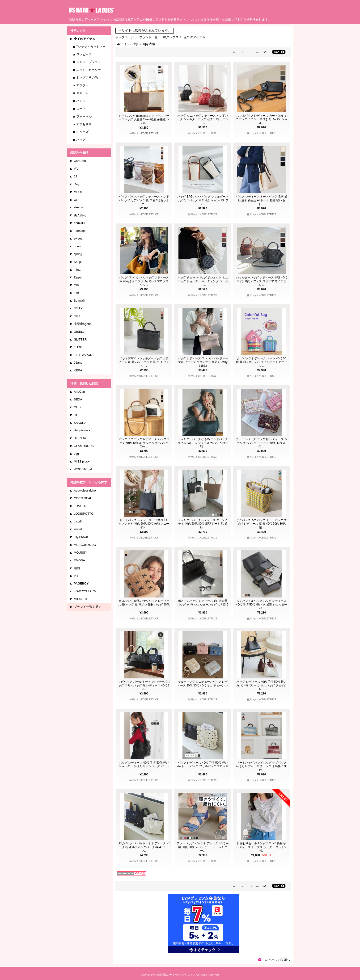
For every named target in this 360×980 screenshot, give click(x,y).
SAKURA (80, 423)
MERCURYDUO (85, 545)
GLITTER (80, 339)
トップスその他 (87, 78)
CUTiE (78, 407)
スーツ (81, 109)
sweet (78, 238)
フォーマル (84, 116)
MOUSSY (80, 553)
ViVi (77, 169)
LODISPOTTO (84, 514)
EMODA (80, 560)
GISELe (79, 332)
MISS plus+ (82, 461)
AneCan (79, 392)
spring (78, 254)
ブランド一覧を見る (88, 607)
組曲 (77, 568)
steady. (79, 207)
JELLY (78, 308)
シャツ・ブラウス (89, 62)
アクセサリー (85, 124)
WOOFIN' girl (83, 469)
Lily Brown (81, 537)
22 (264, 52)
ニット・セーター (89, 70)
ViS (76, 576)
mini (77, 285)
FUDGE (79, 347)
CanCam (80, 161)
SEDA (78, 399)
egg (76, 454)
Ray (77, 184)
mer (76, 293)
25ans (78, 363)
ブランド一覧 (148, 37)
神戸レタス (171, 37)
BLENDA (80, 438)
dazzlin (79, 521)
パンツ (81, 101)
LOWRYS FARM (85, 591)
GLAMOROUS (84, 446)
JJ (75, 176)
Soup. (78, 262)
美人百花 (80, 215)
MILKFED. (81, 599)
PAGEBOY (81, 583)
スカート (82, 93)
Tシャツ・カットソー (91, 47)
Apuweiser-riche (85, 490)
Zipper (78, 277)
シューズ (82, 132)
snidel (78, 529)
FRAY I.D (80, 506)
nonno (78, 246)
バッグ (81, 140)
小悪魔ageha (83, 324)
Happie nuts (82, 430)
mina (77, 270)
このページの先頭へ (276, 960)
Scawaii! (80, 301)
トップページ (125, 37)
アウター (82, 85)
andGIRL (80, 223)
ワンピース (84, 54)
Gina (77, 316)
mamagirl (80, 231)
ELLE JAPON (83, 355)
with (77, 200)
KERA (78, 370)
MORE (78, 192)
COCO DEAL (83, 498)
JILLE (78, 415)
